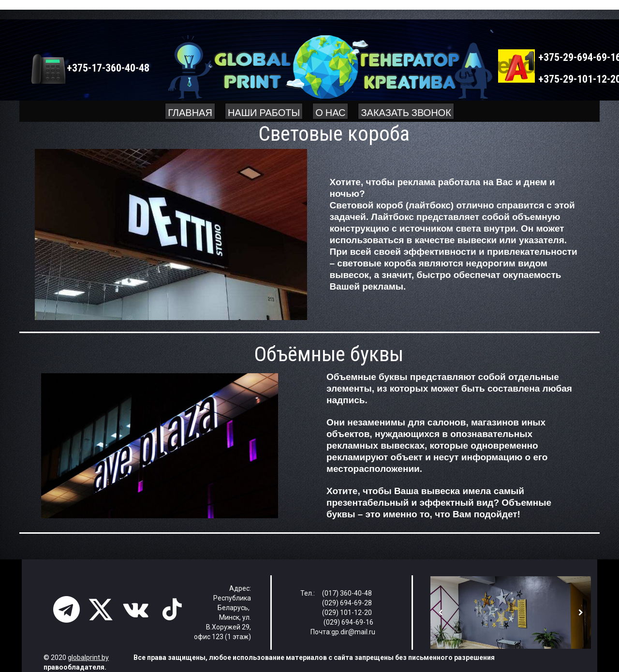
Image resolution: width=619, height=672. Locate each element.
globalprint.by (88, 657)
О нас (330, 111)
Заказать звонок (406, 111)
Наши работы (264, 111)
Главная (190, 111)
